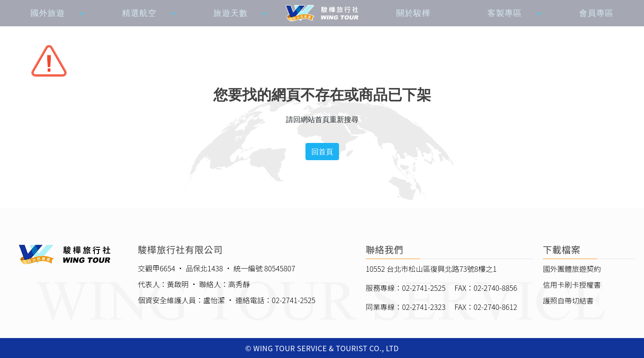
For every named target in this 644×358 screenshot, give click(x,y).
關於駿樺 (413, 13)
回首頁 (322, 152)
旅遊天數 (231, 13)
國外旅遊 (48, 13)
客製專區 (505, 13)
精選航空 (139, 13)
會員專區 (596, 13)
